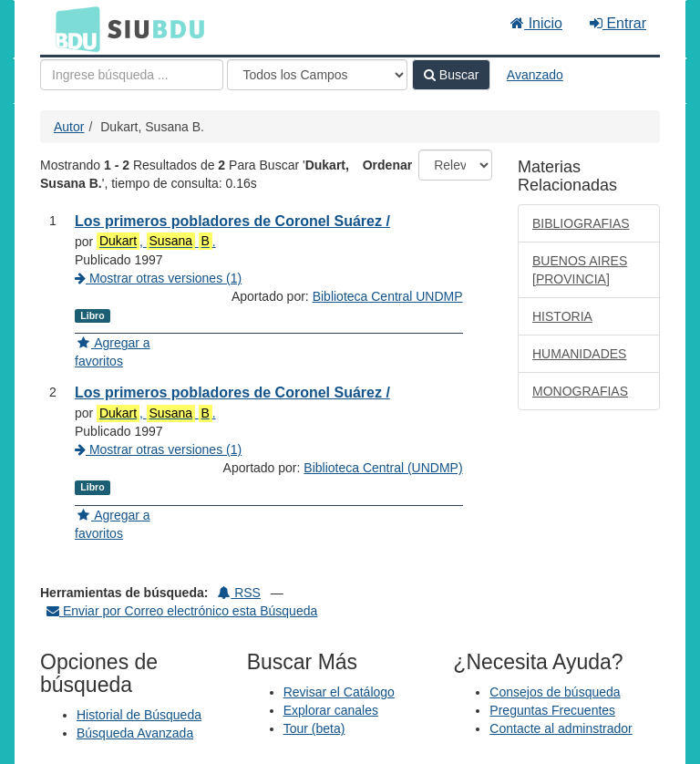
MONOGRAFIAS (580, 391)
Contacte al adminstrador (561, 728)
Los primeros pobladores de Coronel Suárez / (232, 221)
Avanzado (535, 75)
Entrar (618, 23)
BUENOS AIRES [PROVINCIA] (580, 270)
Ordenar (387, 165)
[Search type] (317, 75)
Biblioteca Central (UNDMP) (383, 468)
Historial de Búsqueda (139, 715)
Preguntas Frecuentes (552, 710)
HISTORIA (562, 316)
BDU (73, 28)
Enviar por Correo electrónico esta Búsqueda (182, 611)
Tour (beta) (314, 728)
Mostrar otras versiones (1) (158, 278)
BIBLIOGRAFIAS (581, 223)
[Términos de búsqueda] (132, 75)
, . (156, 241)
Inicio (536, 23)
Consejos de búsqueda (555, 692)
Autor (69, 127)
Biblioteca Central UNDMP (388, 296)
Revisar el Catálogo (339, 692)
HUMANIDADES (579, 354)
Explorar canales (331, 710)
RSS (239, 593)
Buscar (451, 75)
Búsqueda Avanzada (135, 733)
